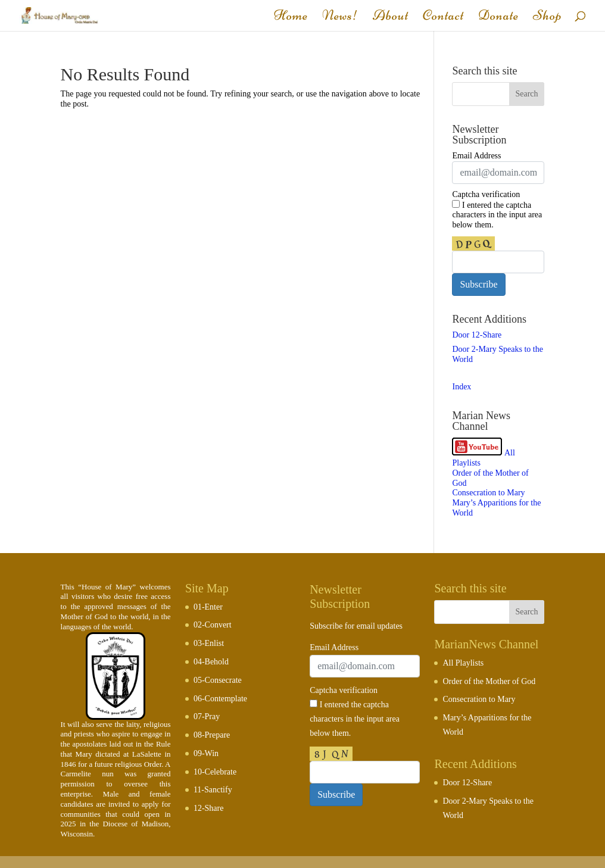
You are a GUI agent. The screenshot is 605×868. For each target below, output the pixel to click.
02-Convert (213, 625)
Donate (498, 18)
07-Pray (207, 716)
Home (291, 18)
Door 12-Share (477, 335)
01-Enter (208, 607)
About (391, 18)
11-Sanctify (213, 790)
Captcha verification (486, 194)
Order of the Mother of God (489, 681)
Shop (548, 18)
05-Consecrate (218, 680)
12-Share (209, 808)
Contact (443, 18)
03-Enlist (209, 643)
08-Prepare (212, 735)
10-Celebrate (215, 772)
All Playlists (463, 663)
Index (461, 387)
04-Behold (211, 662)
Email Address (476, 156)
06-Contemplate (220, 699)
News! (340, 18)
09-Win (206, 753)
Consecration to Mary (488, 493)
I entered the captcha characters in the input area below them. (497, 215)
